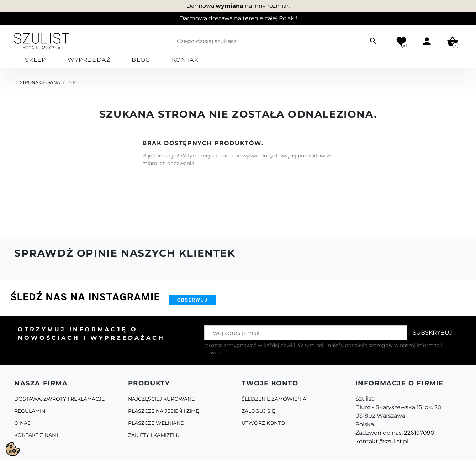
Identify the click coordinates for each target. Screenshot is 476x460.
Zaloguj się (258, 411)
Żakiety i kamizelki (154, 435)
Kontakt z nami (36, 435)
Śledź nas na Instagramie (85, 297)
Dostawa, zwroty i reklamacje (59, 399)
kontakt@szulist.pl (382, 441)
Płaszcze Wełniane (156, 423)
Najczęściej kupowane (161, 399)
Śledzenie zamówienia (274, 399)
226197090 (419, 433)
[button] (453, 41)
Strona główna (40, 82)
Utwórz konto (263, 423)
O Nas (22, 423)
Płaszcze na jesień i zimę (163, 411)
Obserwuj (192, 300)
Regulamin (30, 411)
